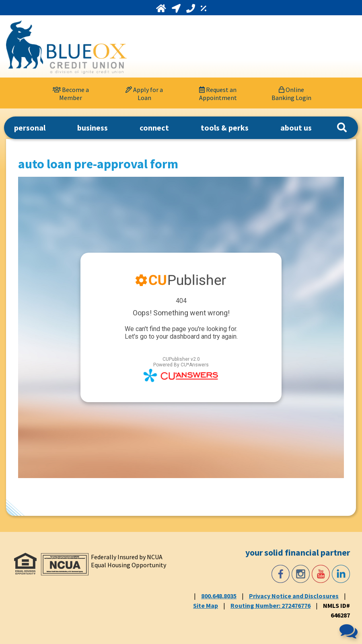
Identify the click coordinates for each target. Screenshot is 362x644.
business (93, 128)
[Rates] (204, 8)
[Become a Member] (71, 93)
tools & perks (225, 128)
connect (154, 128)
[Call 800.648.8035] (191, 8)
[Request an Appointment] (218, 93)
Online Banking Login (291, 94)
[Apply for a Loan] (144, 93)
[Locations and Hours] (177, 8)
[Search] (342, 128)
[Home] (162, 8)
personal (30, 128)
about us (296, 128)
